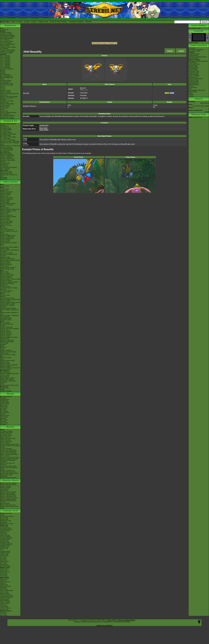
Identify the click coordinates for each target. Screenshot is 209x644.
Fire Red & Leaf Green (7, 324)
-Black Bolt (3, 532)
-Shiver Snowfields (194, 76)
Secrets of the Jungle (6, 475)
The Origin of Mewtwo (7, 431)
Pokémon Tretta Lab (6, 276)
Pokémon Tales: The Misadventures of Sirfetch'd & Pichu (9, 175)
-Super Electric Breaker (7, 596)
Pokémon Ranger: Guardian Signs (10, 299)
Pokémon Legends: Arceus (8, 211)
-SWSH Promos (5, 572)
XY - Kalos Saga (5, 138)
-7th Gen (3, 89)
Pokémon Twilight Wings (7, 156)
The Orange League (6, 130)
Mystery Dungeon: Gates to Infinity (10, 279)
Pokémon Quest (5, 241)
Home (13, 22)
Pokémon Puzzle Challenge (8, 352)
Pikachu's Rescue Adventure (8, 485)
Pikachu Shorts (10, 480)
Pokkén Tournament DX (7, 238)
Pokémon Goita (5, 388)
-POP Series (4, 576)
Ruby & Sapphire (5, 323)
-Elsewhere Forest (194, 71)
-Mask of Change (5, 602)
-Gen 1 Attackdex (5, 56)
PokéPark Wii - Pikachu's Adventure (7, 306)
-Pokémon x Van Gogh (7, 101)
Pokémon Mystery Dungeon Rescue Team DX (8, 217)
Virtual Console (5, 377)
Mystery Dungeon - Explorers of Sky (9, 310)
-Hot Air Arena (4, 592)
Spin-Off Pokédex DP (6, 76)
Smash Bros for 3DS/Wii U (8, 267)
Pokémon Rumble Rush (7, 237)
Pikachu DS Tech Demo (7, 340)
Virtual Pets (3, 382)
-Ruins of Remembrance (196, 79)
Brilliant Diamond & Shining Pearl (10, 209)
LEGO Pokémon (5, 105)
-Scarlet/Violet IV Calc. (7, 83)
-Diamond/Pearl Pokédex (7, 37)
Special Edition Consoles (7, 378)
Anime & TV (10, 121)
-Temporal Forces (5, 545)
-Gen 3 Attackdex (5, 59)
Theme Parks (4, 108)
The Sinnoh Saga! (5, 135)
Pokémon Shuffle (5, 257)
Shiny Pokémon (5, 151)
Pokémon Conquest (6, 281)
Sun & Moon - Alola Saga (7, 140)
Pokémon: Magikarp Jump (8, 236)
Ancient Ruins (193, 87)
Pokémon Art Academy (7, 253)
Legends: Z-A (4, 190)
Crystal (2, 349)
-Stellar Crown (4, 541)
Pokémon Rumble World (7, 259)
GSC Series (4, 408)
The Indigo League (6, 128)
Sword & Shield (5, 208)
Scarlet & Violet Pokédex (58, 22)
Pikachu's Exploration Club (8, 496)
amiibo (2, 384)
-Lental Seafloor (193, 70)
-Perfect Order (4, 527)
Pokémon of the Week (7, 85)
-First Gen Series (5, 566)
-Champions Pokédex (6, 53)
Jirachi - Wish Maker (6, 441)
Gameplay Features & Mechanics (198, 61)
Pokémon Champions (6, 192)
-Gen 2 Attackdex (5, 57)
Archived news (4, 30)
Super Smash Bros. (6, 369)
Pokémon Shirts (5, 107)
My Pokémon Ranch (6, 318)
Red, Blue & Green (6, 358)
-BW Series (3, 560)
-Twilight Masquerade (6, 544)
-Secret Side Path (194, 82)
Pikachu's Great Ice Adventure (9, 498)
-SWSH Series (4, 556)
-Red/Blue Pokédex (6, 33)
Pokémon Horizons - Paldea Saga (10, 146)
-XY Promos (4, 575)
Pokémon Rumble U (6, 278)
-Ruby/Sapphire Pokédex (7, 35)
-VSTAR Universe (5, 608)
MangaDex (3, 398)
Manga (10, 394)
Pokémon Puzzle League (7, 361)
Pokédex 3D (4, 285)
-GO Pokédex (4, 49)
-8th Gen (3, 88)
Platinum (3, 297)
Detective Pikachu (5, 240)
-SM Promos (4, 573)
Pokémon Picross (5, 262)
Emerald (3, 326)
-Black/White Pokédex (7, 38)
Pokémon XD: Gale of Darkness (9, 329)
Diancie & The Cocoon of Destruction (7, 464)
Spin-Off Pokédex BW (6, 78)
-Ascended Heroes (6, 528)
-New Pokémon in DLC (7, 117)
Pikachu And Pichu (6, 486)
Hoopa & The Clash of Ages (8, 466)
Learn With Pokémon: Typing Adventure (8, 289)
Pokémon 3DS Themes (7, 379)
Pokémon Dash (5, 330)
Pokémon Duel (4, 266)
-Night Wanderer (5, 601)
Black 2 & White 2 (5, 273)
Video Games (10, 182)
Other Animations (5, 169)
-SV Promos (4, 570)
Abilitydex (3, 73)
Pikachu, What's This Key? (8, 505)
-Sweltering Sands (194, 73)
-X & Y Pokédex (5, 40)
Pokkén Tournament (6, 265)
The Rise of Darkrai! (6, 449)
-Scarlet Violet (4, 554)
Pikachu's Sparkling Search (8, 499)
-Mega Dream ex (5, 582)
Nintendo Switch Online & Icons (9, 385)
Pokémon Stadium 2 (6, 350)
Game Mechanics (5, 82)
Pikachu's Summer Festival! (8, 492)
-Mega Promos (4, 569)
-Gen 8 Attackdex (5, 66)
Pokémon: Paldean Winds (8, 160)
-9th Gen (3, 86)
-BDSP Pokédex (5, 46)
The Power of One (5, 434)
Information (192, 48)
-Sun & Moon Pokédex (7, 41)
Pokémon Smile (5, 220)
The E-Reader (4, 343)
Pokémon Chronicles (6, 147)
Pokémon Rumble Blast (7, 283)
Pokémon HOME (5, 212)
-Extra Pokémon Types (7, 516)
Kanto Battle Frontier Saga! (8, 134)
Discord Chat (4, 111)
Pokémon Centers (5, 92)
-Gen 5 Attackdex (5, 62)
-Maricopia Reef (193, 68)
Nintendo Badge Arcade (7, 269)
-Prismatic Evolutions (6, 538)
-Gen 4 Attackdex (5, 60)
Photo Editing (192, 92)
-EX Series (3, 563)
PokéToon (3, 162)
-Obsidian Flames (5, 551)
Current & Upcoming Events (8, 113)
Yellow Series (4, 407)
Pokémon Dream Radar (7, 275)
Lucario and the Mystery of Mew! (10, 444)
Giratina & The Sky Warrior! (8, 450)
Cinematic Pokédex (6, 81)
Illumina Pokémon (194, 58)
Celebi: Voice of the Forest (8, 438)
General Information (6, 397)
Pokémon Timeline (6, 91)
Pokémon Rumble (5, 301)
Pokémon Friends (5, 195)
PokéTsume (4, 179)
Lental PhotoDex (193, 55)
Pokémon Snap (5, 362)
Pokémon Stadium (6, 366)
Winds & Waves (5, 186)
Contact (27, 22)
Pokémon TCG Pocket (7, 205)
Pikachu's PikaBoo (6, 488)
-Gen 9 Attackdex (5, 67)
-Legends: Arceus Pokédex (8, 47)
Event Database (5, 114)
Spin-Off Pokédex (5, 75)
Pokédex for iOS (5, 292)
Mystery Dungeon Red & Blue (9, 337)
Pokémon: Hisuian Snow (7, 159)
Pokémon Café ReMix (7, 198)
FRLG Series (4, 411)
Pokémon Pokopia (5, 193)
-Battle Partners (5, 593)
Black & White (4, 272)
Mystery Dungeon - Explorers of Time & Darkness (9, 316)
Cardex (2, 79)
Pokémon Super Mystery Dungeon (10, 260)
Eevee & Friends (5, 504)
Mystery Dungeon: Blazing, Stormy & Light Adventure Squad (10, 303)
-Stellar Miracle (4, 599)
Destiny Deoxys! (5, 443)
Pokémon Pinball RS (6, 334)
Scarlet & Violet (5, 189)
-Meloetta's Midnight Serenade (9, 459)
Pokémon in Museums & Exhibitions (7, 99)
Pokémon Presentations (7, 104)
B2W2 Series (4, 420)
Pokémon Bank (5, 249)
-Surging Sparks (5, 540)
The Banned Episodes (7, 150)
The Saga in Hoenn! (6, 133)
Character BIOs (5, 399)
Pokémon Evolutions (6, 157)
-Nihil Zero (3, 580)
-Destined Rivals (5, 535)
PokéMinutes (4, 165)
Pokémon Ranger (5, 336)
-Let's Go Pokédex (6, 43)
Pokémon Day (4, 102)
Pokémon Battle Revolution (8, 308)
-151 (1, 550)
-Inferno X (3, 583)
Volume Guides (5, 404)
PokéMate (3, 345)
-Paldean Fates (5, 547)
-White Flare (4, 534)
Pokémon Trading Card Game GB (10, 368)
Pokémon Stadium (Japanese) (9, 365)
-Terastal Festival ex (6, 595)
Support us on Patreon (105, 625)
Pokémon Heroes (5, 440)
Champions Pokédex (76, 22)
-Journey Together (5, 537)
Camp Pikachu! (5, 489)
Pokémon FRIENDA (6, 391)
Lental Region (193, 63)
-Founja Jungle (193, 66)
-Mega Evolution (5, 531)
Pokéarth (88, 22)
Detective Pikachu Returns (8, 204)
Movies (10, 427)
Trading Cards (10, 511)
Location (181, 51)
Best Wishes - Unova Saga (8, 137)
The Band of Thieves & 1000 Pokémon (8, 255)
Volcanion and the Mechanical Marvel (9, 468)
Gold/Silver (3, 347)
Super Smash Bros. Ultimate (8, 243)
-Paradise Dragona (6, 598)
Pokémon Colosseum (6, 327)
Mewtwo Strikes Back (6, 433)
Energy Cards (4, 519)
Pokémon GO (4, 196)
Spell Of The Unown (6, 436)
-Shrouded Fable (5, 543)
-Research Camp (193, 80)
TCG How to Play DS (6, 291)
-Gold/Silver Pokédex (6, 34)
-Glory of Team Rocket (7, 591)
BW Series (3, 418)
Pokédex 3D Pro (5, 286)
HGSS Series (4, 417)
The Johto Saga (5, 131)
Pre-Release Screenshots (196, 50)
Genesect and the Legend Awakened (8, 461)
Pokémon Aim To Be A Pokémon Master (10, 143)
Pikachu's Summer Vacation (8, 483)
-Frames (191, 96)
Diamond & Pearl (5, 295)
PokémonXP (4, 95)
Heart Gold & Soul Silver (7, 298)
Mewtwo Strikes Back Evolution (9, 473)
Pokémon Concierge (6, 172)
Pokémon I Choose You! (7, 470)
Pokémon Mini (4, 353)
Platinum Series (5, 415)
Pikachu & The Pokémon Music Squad (9, 507)
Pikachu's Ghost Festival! (7, 493)
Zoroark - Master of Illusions (8, 453)
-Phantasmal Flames (6, 529)
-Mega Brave (4, 585)
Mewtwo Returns (5, 437)
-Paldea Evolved (5, 553)
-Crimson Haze (4, 604)
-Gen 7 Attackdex (5, 65)
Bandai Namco (205, 103)
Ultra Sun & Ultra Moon (7, 230)
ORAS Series (4, 423)
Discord (34, 22)
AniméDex (3, 125)
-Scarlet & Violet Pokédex (8, 50)
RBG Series (4, 405)
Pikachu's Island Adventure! (8, 495)
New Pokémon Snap (6, 222)
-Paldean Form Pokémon (7, 118)
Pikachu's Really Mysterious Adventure (8, 501)
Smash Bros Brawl (6, 320)
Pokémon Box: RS (6, 333)
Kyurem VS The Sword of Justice (10, 457)
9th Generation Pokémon (7, 115)
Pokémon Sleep (5, 202)
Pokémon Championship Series (9, 94)
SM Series (3, 424)
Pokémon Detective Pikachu (8, 478)
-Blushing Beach (193, 67)
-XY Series (3, 559)
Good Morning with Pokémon (9, 167)
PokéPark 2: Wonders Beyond (9, 282)
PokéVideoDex (4, 166)
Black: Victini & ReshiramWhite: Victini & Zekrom (9, 455)
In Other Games (5, 375)
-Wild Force (3, 605)
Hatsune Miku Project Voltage (9, 97)
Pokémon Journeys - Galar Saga (10, 141)
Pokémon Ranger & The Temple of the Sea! (10, 446)
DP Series (3, 414)
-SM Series (3, 557)
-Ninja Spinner (4, 579)
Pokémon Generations (7, 154)
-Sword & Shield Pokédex (8, 44)
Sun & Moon (4, 228)
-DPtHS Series (4, 561)
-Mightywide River (194, 83)
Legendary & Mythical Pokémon (198, 57)
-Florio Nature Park (194, 64)
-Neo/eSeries (4, 564)
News (2, 28)
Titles (190, 89)
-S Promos (3, 614)
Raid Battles (4, 522)
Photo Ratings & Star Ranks (197, 90)
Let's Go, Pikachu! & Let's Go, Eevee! (9, 232)
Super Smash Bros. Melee (8, 355)
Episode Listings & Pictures (8, 124)
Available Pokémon (194, 54)
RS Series (3, 410)
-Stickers (191, 95)
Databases (10, 25)
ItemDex (3, 70)
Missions (191, 86)
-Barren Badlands (194, 84)
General (170, 51)
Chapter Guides (5, 402)
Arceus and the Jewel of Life (8, 452)
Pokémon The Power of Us (8, 472)
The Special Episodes (6, 149)
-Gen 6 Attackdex (5, 63)
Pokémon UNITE (5, 201)
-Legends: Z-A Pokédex (7, 51)
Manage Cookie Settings (127, 620)
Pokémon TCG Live (6, 225)
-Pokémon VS (4, 609)
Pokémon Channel (6, 331)
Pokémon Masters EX (6, 199)
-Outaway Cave (193, 77)
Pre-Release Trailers (194, 51)
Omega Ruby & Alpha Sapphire (9, 247)
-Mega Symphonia (5, 586)
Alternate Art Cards (6, 521)
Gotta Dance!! (4, 490)
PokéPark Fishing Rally (7, 342)
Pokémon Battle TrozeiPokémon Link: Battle (10, 251)
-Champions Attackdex (7, 69)
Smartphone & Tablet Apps (8, 381)
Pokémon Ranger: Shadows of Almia (9, 313)
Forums (20, 22)
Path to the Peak (5, 163)
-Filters (191, 93)
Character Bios (4, 127)
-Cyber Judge (4, 606)
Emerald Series (5, 413)
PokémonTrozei (5, 339)
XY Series (3, 421)
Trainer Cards (4, 518)
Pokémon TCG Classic (7, 524)
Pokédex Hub (43, 22)
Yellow (2, 359)
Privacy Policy (111, 620)
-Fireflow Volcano (194, 74)
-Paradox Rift (4, 548)
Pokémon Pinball (5, 363)
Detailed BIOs (4, 401)
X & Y (2, 246)
